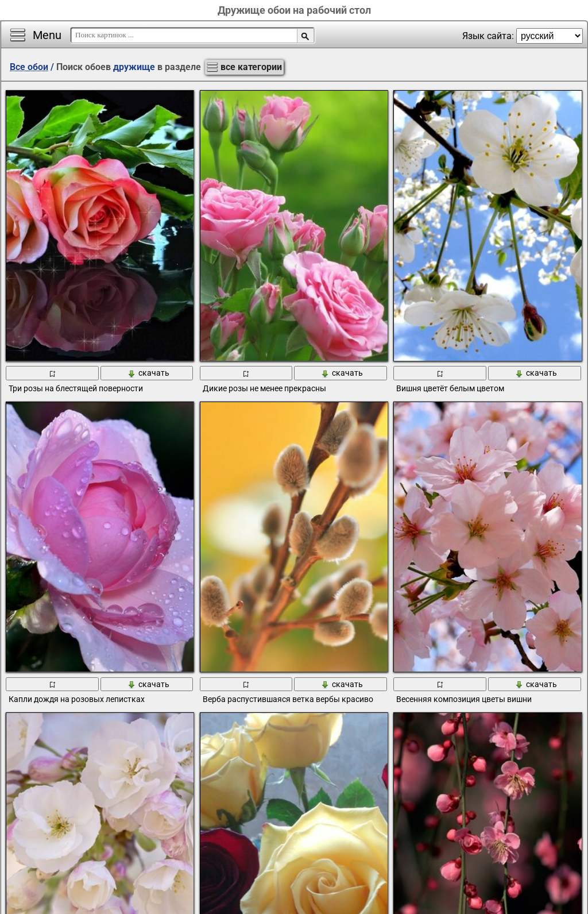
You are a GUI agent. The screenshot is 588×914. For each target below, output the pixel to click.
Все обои (29, 67)
